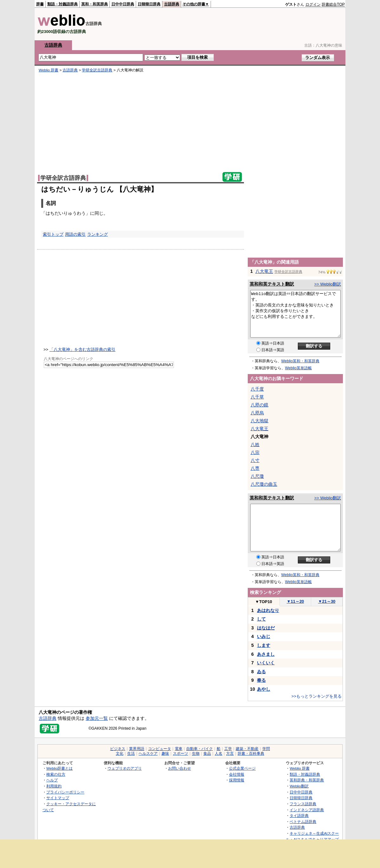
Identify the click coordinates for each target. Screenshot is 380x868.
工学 (228, 749)
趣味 (165, 753)
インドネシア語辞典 (307, 810)
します (264, 645)
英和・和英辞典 (95, 4)
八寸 (255, 460)
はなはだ (266, 628)
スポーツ (180, 753)
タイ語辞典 (299, 815)
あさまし (266, 654)
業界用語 (137, 749)
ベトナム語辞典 (303, 822)
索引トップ (53, 234)
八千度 (257, 389)
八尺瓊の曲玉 (264, 484)
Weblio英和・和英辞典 (300, 361)
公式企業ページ (242, 768)
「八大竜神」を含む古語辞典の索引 (82, 349)
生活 (131, 753)
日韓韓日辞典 (149, 4)
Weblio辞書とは (59, 768)
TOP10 (264, 602)
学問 (266, 749)
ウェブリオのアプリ (125, 768)
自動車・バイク (200, 749)
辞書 (40, 4)
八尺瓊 (257, 476)
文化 (120, 753)
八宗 (255, 452)
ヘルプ (52, 780)
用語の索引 (75, 234)
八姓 (255, 444)
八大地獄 (259, 421)
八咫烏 (257, 413)
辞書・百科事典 (251, 753)
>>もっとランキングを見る (317, 696)
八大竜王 (264, 271)
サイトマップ (58, 798)
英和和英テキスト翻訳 (272, 284)
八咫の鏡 (259, 405)
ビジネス (118, 749)
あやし (264, 689)
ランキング (98, 234)
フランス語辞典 (303, 804)
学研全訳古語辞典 (97, 70)
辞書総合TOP (333, 4)
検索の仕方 (56, 774)
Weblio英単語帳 (298, 368)
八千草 (257, 397)
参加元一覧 (97, 718)
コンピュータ (160, 749)
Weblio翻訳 (299, 786)
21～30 (327, 601)
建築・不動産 (247, 749)
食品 (207, 753)
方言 (230, 753)
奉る (261, 680)
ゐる (261, 672)
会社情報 (237, 774)
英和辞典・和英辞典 (307, 780)
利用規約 (54, 786)
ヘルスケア (148, 753)
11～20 (295, 601)
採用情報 (237, 780)
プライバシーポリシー (65, 792)
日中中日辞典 (123, 4)
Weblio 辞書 (49, 70)
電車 (179, 749)
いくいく (266, 663)
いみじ (264, 636)
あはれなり (268, 610)
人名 (219, 753)
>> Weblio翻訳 (328, 284)
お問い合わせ (180, 768)
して (261, 619)
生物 (196, 753)
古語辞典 (172, 4)
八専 (255, 468)
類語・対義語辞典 (62, 4)
